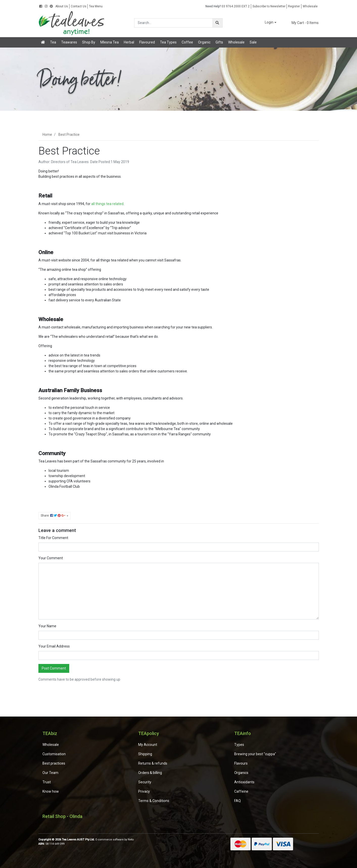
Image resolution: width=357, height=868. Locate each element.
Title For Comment (53, 538)
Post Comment (54, 668)
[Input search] (173, 23)
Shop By (89, 42)
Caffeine (241, 791)
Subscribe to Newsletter (269, 6)
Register (294, 6)
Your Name (47, 626)
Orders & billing (150, 773)
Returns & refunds (153, 763)
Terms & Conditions (154, 801)
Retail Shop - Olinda (62, 816)
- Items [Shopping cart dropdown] (302, 23)
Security (145, 782)
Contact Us (79, 6)
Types (239, 745)
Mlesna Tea (110, 42)
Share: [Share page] (53, 516)
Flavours (241, 763)
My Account (148, 745)
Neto (131, 840)
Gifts (219, 42)
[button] (267, 23)
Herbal (129, 42)
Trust (47, 782)
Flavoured (147, 42)
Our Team (50, 773)
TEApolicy (149, 733)
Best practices (54, 763)
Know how (51, 791)
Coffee (187, 42)
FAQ (237, 801)
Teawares (69, 42)
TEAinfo (243, 733)
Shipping (145, 754)
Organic (204, 42)
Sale (253, 42)
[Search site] (217, 23)
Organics (241, 773)
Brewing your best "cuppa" (255, 754)
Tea (53, 42)
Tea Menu (96, 6)
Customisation (54, 754)
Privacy (144, 791)
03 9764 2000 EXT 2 (228, 6)
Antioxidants (244, 782)
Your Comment (51, 558)
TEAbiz (50, 733)
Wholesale (310, 6)
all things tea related (107, 204)
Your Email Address (54, 646)
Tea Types (168, 42)
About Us (62, 6)
